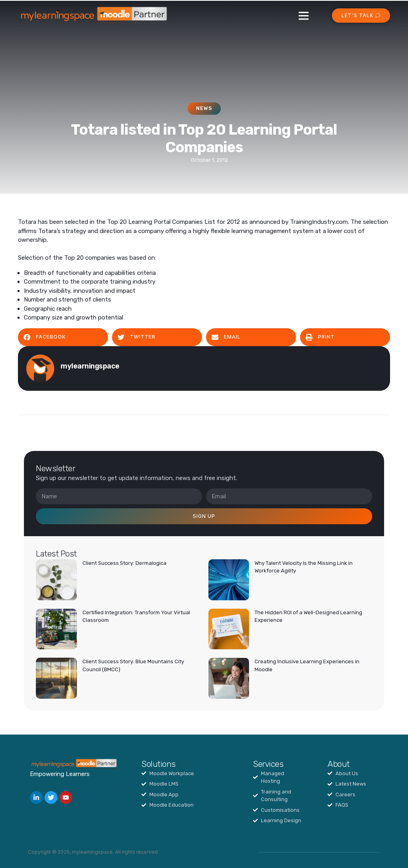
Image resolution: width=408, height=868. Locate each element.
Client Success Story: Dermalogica (125, 563)
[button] (304, 16)
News (204, 108)
